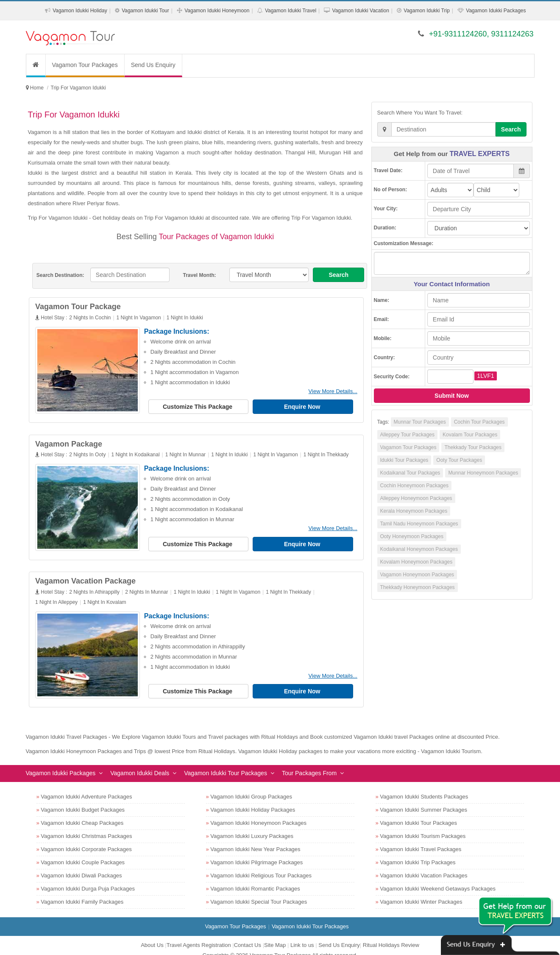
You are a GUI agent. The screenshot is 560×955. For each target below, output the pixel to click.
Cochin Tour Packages (479, 422)
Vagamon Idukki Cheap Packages (82, 813)
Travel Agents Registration (199, 935)
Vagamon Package (72, 441)
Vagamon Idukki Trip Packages (418, 853)
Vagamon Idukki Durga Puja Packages (88, 879)
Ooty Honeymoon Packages (412, 536)
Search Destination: (60, 275)
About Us (152, 935)
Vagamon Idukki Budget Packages (83, 800)
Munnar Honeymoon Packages (483, 473)
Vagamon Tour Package (81, 307)
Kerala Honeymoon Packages (414, 511)
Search (339, 275)
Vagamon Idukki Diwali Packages (81, 866)
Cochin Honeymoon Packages (414, 486)
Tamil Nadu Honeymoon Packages (419, 524)
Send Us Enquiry (153, 65)
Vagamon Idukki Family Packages (82, 892)
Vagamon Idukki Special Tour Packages (259, 892)
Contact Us (248, 935)
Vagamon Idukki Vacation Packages (423, 866)
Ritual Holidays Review (391, 935)
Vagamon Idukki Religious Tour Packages (261, 866)
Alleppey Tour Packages (408, 435)
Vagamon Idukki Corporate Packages (86, 839)
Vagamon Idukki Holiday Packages (253, 800)
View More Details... (336, 391)
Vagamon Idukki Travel (291, 11)
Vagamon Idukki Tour (145, 11)
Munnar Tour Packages (420, 422)
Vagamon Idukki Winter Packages (421, 892)
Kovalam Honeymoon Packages (417, 562)
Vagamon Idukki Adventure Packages (86, 787)
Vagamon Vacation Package (89, 575)
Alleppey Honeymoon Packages (416, 498)
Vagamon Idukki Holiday (80, 11)
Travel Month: (199, 275)
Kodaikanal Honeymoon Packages (419, 549)
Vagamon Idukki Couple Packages (83, 853)
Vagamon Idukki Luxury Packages (252, 826)
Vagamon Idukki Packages (496, 11)
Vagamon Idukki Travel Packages (421, 839)
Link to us (302, 935)
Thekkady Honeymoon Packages (418, 587)
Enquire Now (306, 407)
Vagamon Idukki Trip (427, 11)
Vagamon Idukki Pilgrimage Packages (256, 853)
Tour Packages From (309, 763)
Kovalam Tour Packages (470, 435)
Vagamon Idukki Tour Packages (226, 763)
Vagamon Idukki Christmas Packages (86, 826)
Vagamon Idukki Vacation (361, 11)
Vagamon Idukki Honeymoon (217, 11)
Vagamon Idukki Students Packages (424, 787)
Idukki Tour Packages (404, 460)
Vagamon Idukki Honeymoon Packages (258, 813)
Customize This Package (201, 407)
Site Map (275, 935)
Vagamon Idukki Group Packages (251, 787)
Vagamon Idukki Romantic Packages (255, 879)
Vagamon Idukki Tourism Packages (423, 826)
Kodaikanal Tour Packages (410, 473)
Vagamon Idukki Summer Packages (423, 800)
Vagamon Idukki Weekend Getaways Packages (438, 879)
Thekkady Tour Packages (473, 447)
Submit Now (452, 396)
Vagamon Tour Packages (85, 65)
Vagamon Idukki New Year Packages (255, 839)
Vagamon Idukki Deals (140, 763)
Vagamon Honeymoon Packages (417, 575)
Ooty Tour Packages (459, 460)
